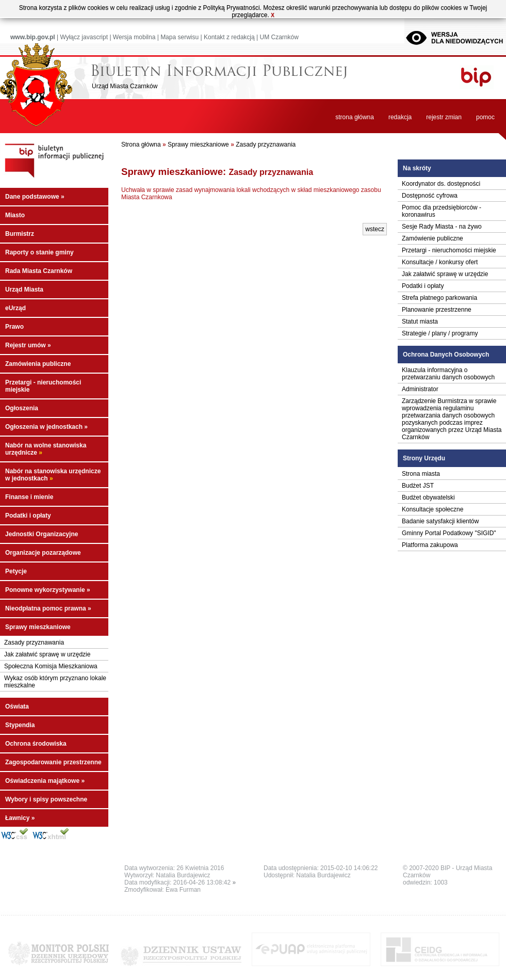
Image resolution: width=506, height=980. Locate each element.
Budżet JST (418, 486)
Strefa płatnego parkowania (439, 298)
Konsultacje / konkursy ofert (440, 262)
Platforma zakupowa (430, 545)
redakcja (400, 117)
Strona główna (141, 144)
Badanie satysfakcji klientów (440, 521)
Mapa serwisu (179, 37)
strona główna (355, 117)
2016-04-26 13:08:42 (205, 882)
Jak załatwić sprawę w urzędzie (47, 654)
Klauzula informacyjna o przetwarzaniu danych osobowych (448, 374)
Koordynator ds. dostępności (441, 184)
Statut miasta (420, 322)
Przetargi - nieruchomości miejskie (449, 250)
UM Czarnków (279, 37)
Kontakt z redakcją (229, 37)
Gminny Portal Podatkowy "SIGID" (449, 533)
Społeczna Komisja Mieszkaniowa (51, 666)
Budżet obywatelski (428, 497)
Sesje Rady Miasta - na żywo (442, 227)
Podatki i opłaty (423, 286)
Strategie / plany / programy (440, 333)
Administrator (420, 389)
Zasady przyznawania (34, 642)
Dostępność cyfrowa (430, 196)
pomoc (485, 117)
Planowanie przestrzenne (437, 310)
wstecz (375, 229)
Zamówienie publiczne (432, 238)
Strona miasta (421, 474)
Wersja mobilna (134, 37)
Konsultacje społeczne (432, 509)
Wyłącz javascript (84, 37)
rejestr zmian (444, 117)
